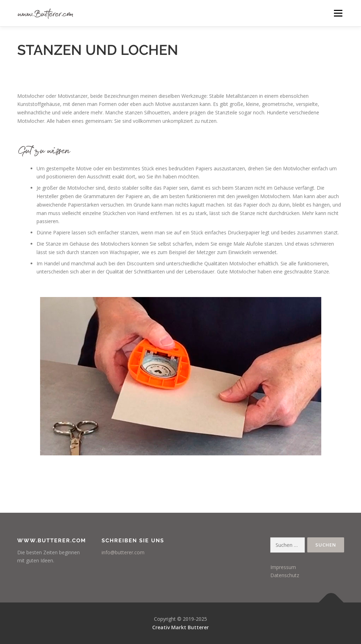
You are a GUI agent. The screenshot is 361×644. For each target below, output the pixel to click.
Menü (338, 13)
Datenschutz (285, 575)
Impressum (283, 567)
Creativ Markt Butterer (180, 627)
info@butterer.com (123, 552)
